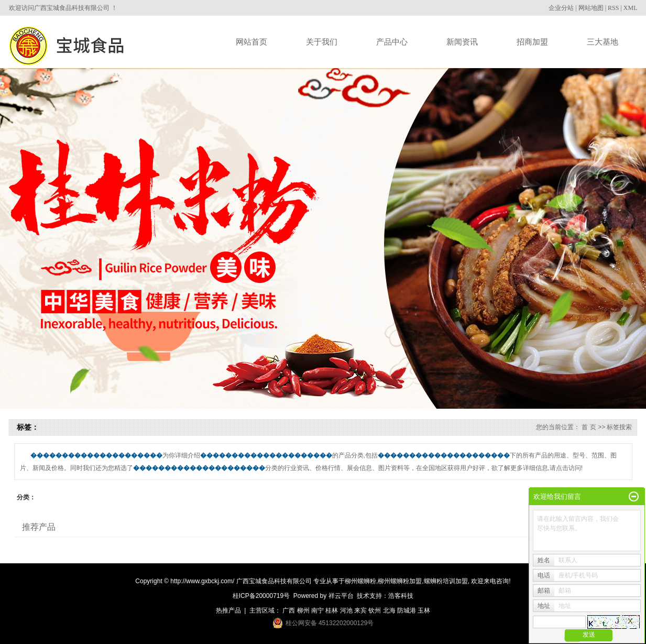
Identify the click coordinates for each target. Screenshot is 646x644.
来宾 (360, 610)
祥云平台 (341, 596)
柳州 (303, 610)
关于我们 (322, 42)
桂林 (332, 610)
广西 (289, 610)
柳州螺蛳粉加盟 (400, 581)
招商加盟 (532, 42)
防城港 (407, 610)
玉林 (424, 610)
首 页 (589, 427)
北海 (389, 610)
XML (631, 8)
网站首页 (251, 42)
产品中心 (392, 42)
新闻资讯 (462, 42)
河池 (346, 610)
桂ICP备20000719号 (261, 596)
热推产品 (228, 610)
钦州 (375, 610)
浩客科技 (401, 596)
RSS (613, 8)
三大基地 (603, 42)
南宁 (317, 610)
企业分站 (561, 8)
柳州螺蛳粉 (360, 581)
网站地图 (591, 8)
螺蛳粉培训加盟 (446, 581)
